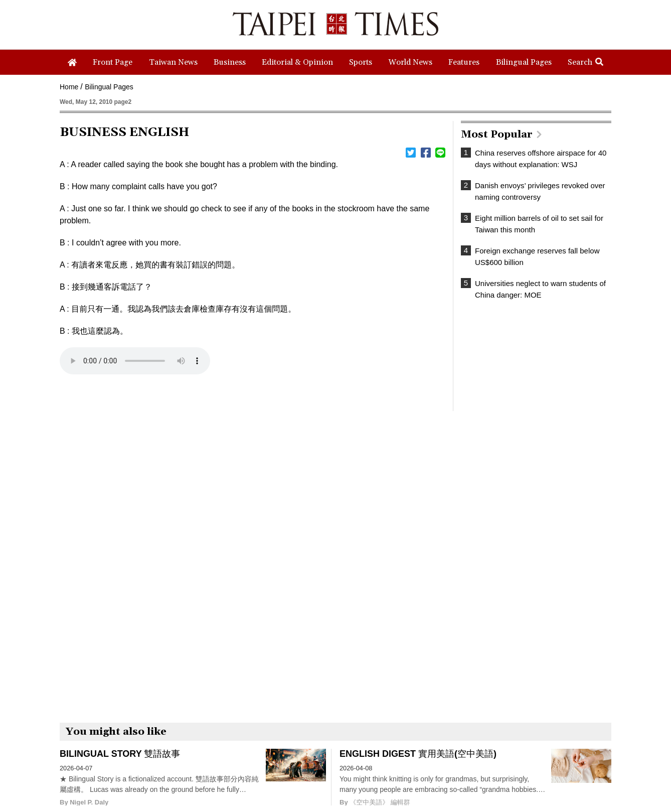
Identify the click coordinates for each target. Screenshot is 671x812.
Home (69, 87)
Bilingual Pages (109, 87)
